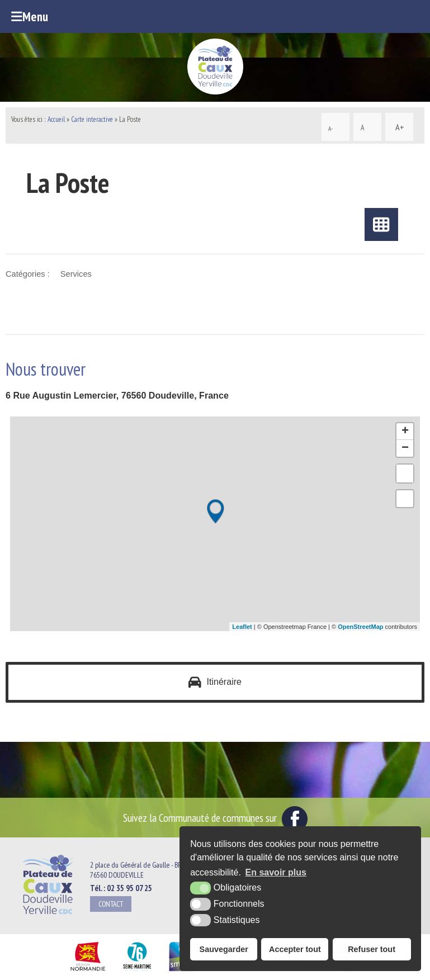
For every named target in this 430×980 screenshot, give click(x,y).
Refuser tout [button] (372, 949)
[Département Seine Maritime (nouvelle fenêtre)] (137, 971)
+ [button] (405, 432)
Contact (111, 904)
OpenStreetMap (360, 627)
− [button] (405, 448)
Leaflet (242, 627)
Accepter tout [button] (295, 949)
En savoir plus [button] (276, 872)
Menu (30, 16)
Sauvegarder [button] (224, 949)
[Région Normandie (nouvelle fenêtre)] (88, 971)
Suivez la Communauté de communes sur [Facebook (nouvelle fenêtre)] (215, 818)
